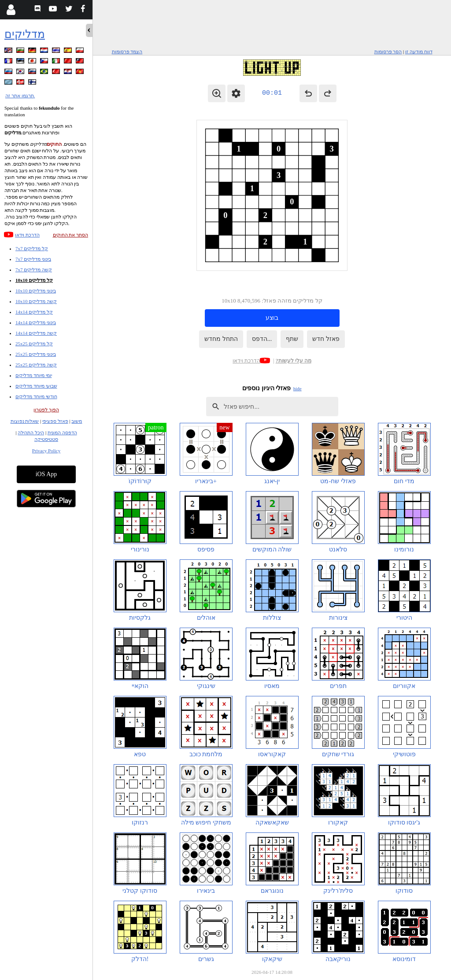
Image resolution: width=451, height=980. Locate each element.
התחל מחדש (221, 339)
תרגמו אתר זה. (20, 96)
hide (298, 388)
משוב (77, 421)
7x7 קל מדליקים (32, 248)
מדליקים (25, 34)
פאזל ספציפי (55, 421)
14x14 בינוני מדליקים (36, 322)
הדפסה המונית (62, 433)
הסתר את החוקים (71, 235)
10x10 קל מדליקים (34, 280)
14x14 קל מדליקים (34, 312)
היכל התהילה (31, 433)
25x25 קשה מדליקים (36, 365)
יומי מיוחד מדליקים (34, 375)
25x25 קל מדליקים (34, 344)
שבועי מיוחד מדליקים (36, 386)
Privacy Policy (46, 451)
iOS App (46, 474)
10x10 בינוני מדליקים (36, 291)
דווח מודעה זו (419, 52)
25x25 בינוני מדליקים (36, 354)
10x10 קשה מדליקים (36, 301)
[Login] (11, 10)
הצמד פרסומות (127, 52)
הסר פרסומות (388, 52)
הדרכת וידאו (27, 235)
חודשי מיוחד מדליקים (36, 396)
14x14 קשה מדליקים (36, 333)
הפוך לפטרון (46, 410)
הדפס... (262, 339)
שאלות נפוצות (25, 421)
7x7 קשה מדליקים (34, 270)
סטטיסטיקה (46, 439)
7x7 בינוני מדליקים (33, 259)
